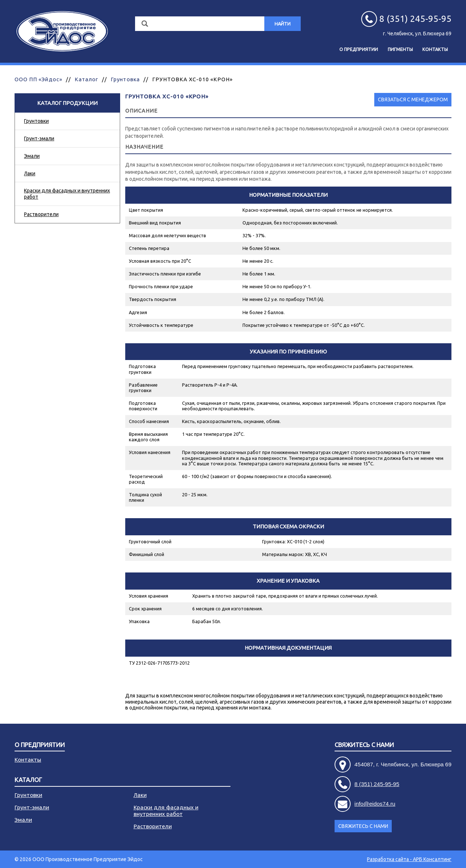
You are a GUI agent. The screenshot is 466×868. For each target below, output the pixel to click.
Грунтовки (36, 121)
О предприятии (359, 49)
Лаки (30, 173)
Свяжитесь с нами (364, 745)
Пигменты (400, 49)
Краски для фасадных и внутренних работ (67, 194)
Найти (283, 24)
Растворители (41, 214)
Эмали (32, 156)
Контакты (435, 49)
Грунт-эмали (39, 138)
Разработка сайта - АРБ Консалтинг (409, 859)
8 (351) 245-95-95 (377, 784)
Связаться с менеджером (413, 99)
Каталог (86, 79)
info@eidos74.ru (375, 804)
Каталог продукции (67, 103)
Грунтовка (125, 79)
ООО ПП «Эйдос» (38, 79)
